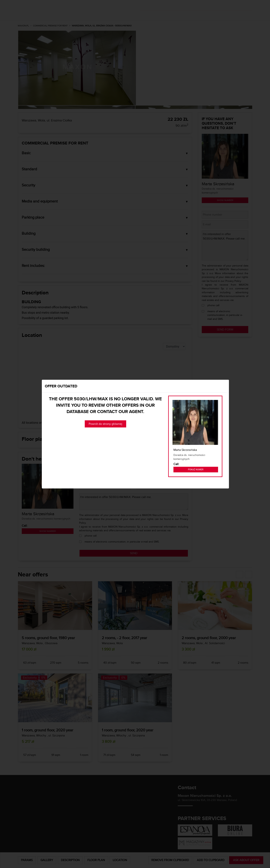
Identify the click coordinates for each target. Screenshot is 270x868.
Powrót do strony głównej (105, 424)
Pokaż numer (196, 470)
